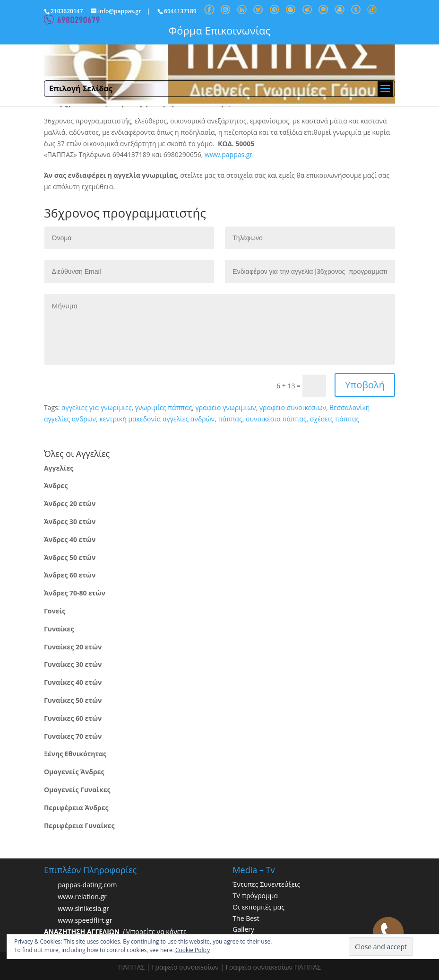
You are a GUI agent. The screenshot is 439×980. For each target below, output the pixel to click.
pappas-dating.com (87, 885)
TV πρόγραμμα (255, 896)
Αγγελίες (59, 468)
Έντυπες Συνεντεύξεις (266, 884)
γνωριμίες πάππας (164, 407)
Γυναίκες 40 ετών (73, 682)
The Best (246, 918)
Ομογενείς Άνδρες (74, 772)
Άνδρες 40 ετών (70, 539)
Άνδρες (56, 486)
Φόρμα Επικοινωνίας (219, 30)
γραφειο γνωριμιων (225, 407)
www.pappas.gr (228, 154)
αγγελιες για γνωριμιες (97, 407)
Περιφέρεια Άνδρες (76, 808)
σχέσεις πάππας (335, 419)
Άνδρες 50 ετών (70, 557)
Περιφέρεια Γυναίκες (79, 826)
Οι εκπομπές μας (258, 907)
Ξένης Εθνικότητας (75, 754)
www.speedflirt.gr (85, 920)
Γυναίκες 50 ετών (73, 700)
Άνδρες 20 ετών (70, 503)
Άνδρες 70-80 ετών (75, 593)
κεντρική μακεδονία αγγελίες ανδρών (157, 419)
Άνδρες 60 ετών (70, 575)
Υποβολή (365, 385)
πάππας (230, 419)
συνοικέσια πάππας (276, 419)
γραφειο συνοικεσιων (293, 407)
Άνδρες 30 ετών (70, 521)
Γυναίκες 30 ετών (73, 664)
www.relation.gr (82, 897)
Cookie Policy (193, 950)
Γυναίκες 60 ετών (73, 718)
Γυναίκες (59, 629)
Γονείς (55, 611)
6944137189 (180, 11)
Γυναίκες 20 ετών (73, 647)
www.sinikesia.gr (83, 908)
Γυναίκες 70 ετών (73, 736)
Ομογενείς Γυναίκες (77, 790)
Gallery (243, 929)
